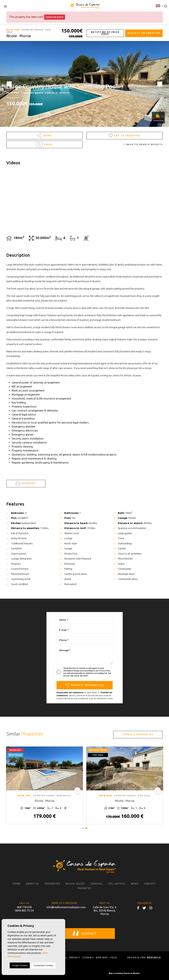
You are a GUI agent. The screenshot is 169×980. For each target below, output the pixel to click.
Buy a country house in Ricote (124, 973)
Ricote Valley (75, 884)
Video (44, 144)
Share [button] (44, 136)
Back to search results (143, 144)
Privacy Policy (105, 671)
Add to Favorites (125, 135)
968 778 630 (24, 907)
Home (17, 884)
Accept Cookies (20, 965)
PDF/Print (26, 484)
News (135, 884)
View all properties (138, 734)
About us (33, 884)
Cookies (88, 957)
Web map (102, 957)
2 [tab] (86, 828)
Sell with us (117, 884)
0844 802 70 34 (24, 910)
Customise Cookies (43, 965)
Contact (150, 884)
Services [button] (97, 884)
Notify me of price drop (105, 33)
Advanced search (55, 17)
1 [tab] (83, 828)
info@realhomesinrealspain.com (65, 907)
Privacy (75, 957)
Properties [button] (52, 884)
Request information (144, 33)
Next (161, 84)
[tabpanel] (44, 785)
